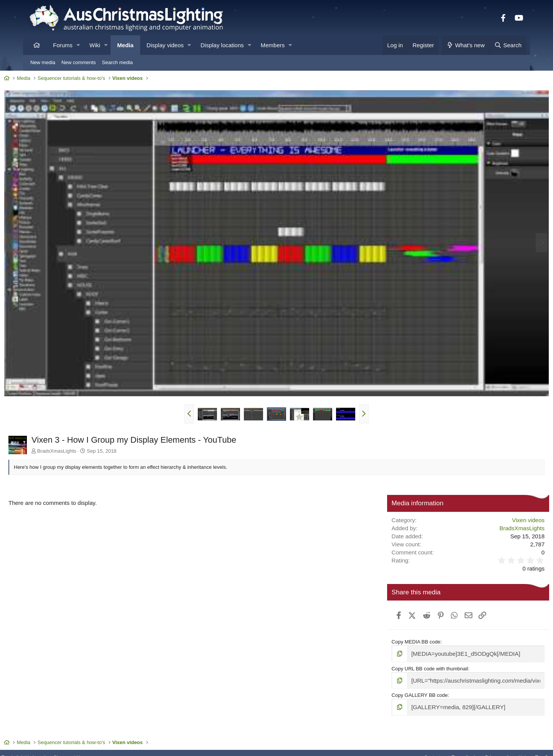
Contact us (399, 730)
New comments (79, 62)
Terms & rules (431, 730)
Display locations (222, 45)
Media (125, 45)
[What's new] (466, 45)
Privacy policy (468, 730)
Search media (118, 62)
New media (43, 62)
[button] (78, 45)
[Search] (508, 45)
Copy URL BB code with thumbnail (420, 641)
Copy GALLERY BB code (410, 667)
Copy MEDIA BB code (406, 616)
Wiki (95, 45)
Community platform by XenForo (276, 747)
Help (494, 730)
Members (273, 45)
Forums (63, 45)
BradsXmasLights (82, 425)
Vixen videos (503, 494)
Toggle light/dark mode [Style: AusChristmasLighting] (55, 730)
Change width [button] (101, 730)
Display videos (165, 45)
